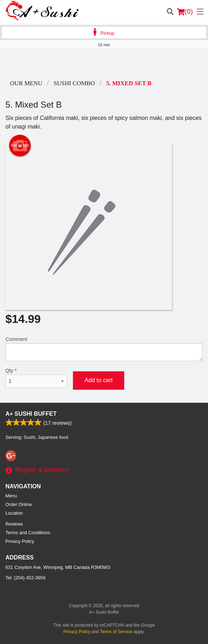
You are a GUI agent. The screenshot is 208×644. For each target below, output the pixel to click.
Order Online (19, 504)
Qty (36, 378)
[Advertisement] (104, 64)
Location (14, 513)
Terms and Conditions (28, 533)
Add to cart (98, 380)
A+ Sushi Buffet (31, 414)
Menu (11, 496)
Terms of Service (116, 632)
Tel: (25, 578)
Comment (104, 349)
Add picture (20, 146)
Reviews (14, 524)
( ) (185, 12)
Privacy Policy (20, 541)
